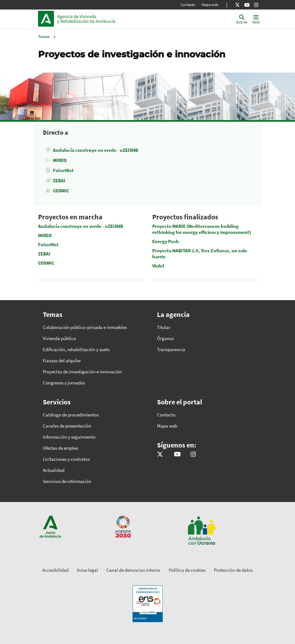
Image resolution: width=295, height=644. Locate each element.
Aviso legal (87, 570)
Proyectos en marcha (70, 217)
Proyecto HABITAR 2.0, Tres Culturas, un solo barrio (200, 254)
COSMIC (61, 191)
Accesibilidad (55, 570)
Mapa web (210, 5)
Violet (158, 266)
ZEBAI (59, 180)
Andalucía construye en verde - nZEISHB (95, 150)
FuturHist (63, 170)
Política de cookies (187, 570)
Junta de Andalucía (48, 19)
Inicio (100, 19)
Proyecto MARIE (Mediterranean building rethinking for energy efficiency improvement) (202, 229)
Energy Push (166, 241)
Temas (44, 37)
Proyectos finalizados (185, 217)
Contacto (188, 5)
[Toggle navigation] (256, 19)
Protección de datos (233, 570)
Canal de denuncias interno (133, 570)
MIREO (60, 160)
